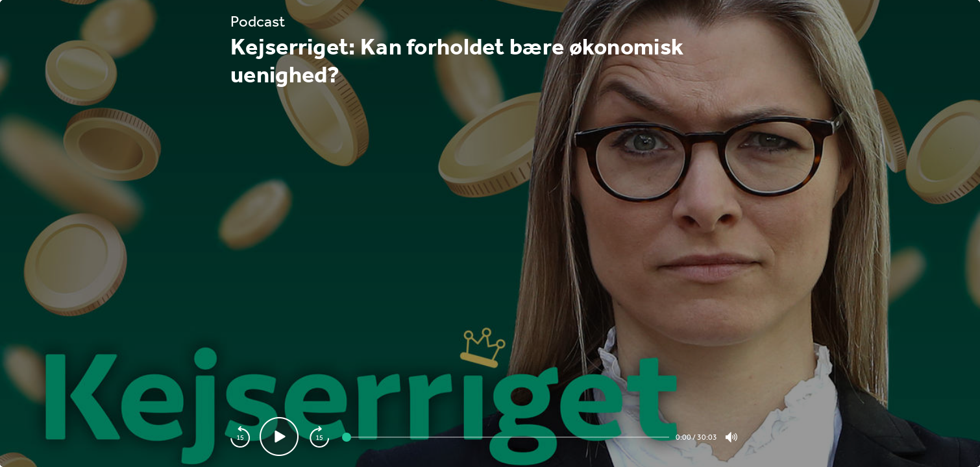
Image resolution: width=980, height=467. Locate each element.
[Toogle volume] (731, 437)
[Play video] (279, 437)
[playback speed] (240, 437)
